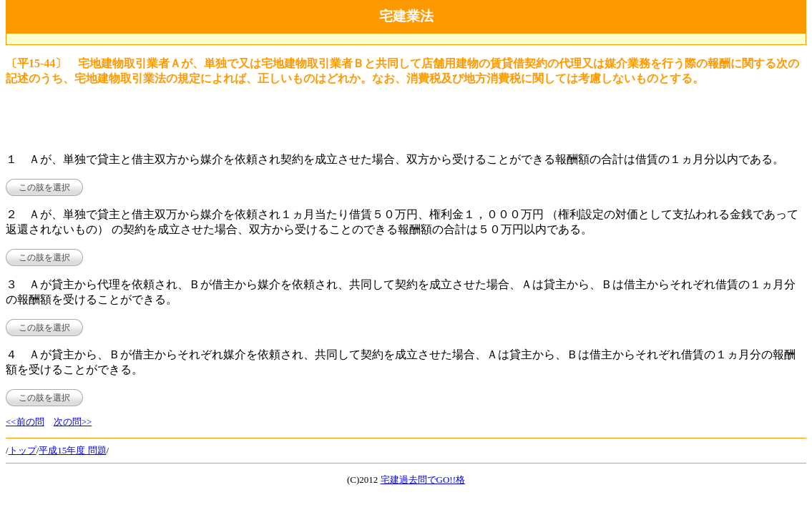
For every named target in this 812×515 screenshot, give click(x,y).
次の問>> (73, 422)
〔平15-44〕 (36, 63)
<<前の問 (25, 422)
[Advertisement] (406, 39)
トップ (23, 450)
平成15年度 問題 (72, 450)
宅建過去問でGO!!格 (423, 480)
